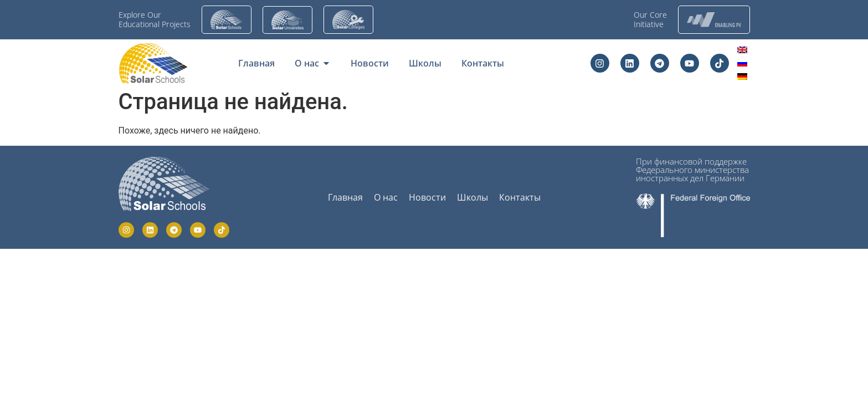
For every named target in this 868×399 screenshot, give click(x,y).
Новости (427, 197)
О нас (386, 197)
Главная (345, 197)
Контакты (520, 197)
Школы (472, 197)
